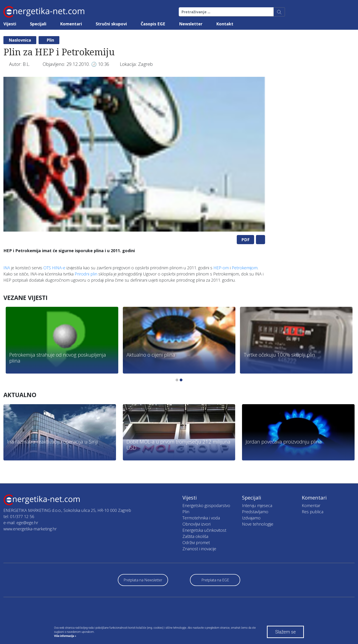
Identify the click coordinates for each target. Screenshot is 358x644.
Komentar (311, 505)
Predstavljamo (255, 512)
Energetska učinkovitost (204, 530)
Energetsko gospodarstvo (206, 505)
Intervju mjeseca (257, 505)
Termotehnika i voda (201, 518)
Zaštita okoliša (195, 536)
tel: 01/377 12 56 (19, 516)
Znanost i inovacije (199, 549)
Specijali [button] (38, 24)
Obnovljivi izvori (196, 524)
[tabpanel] (134, 154)
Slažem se (285, 632)
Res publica (313, 512)
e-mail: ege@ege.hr (21, 523)
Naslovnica (20, 40)
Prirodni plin (86, 274)
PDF (245, 240)
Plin (50, 40)
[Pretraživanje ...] (226, 12)
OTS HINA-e (54, 268)
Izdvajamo (251, 518)
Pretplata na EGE (215, 580)
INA (7, 268)
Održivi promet (196, 542)
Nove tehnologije (258, 524)
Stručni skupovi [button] (111, 24)
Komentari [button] (71, 24)
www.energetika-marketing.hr (30, 529)
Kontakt (225, 24)
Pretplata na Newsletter (143, 580)
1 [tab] (177, 380)
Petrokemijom (245, 268)
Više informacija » (65, 636)
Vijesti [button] (10, 24)
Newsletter (191, 24)
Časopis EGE (153, 24)
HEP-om (221, 268)
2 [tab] (181, 380)
